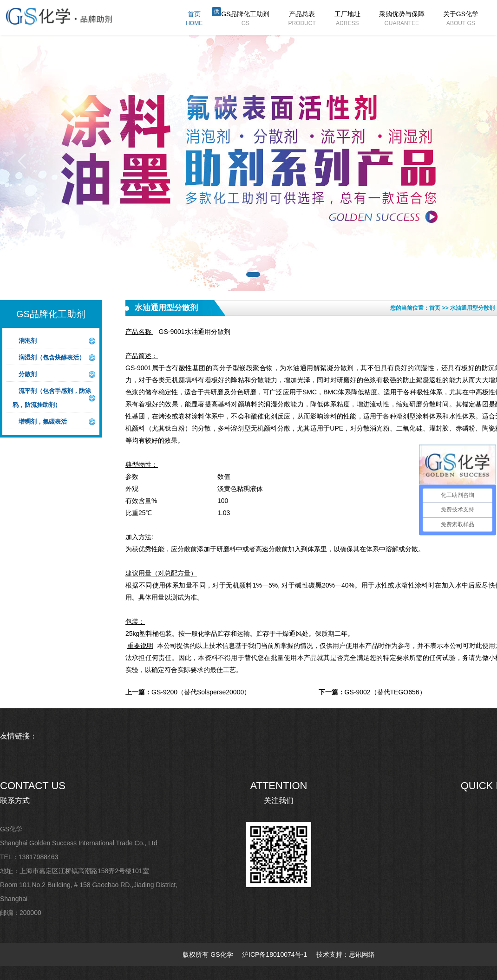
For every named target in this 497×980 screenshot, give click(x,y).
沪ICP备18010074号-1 (275, 954)
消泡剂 (28, 341)
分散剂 (28, 374)
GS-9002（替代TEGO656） (372, 692)
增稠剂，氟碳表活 (43, 421)
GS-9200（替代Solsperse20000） (188, 692)
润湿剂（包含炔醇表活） (52, 357)
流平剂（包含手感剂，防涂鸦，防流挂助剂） (52, 398)
